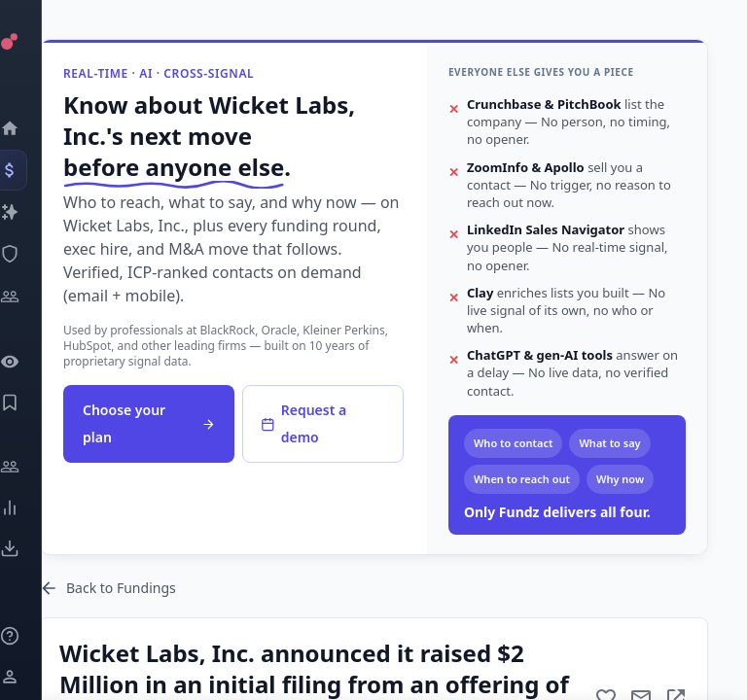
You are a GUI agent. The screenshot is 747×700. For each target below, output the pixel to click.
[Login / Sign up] (35, 677)
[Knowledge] (35, 636)
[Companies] (35, 212)
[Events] (35, 170)
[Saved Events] (35, 402)
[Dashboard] (35, 128)
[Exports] (35, 548)
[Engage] (35, 467)
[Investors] (35, 297)
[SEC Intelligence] (35, 254)
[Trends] (35, 507)
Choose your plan (149, 423)
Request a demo (303, 423)
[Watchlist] (35, 362)
